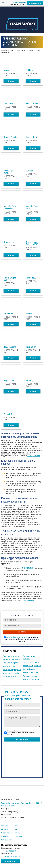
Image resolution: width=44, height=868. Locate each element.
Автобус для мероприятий (32, 666)
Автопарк (4, 826)
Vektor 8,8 (8, 414)
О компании (18, 836)
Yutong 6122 (31, 278)
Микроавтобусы (7, 833)
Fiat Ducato (30, 70)
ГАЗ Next (29, 171)
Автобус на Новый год (31, 673)
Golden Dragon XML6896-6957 (32, 243)
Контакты (17, 833)
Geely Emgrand (10, 347)
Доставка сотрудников (31, 662)
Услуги (16, 826)
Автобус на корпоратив (31, 679)
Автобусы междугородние (12, 670)
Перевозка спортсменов (11, 656)
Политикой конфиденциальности (18, 637)
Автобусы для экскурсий (12, 659)
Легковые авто (6, 840)
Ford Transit (8, 104)
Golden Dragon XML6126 (10, 279)
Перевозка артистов (30, 676)
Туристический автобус (11, 673)
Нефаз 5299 (9, 381)
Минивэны (5, 836)
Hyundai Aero (31, 137)
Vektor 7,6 (30, 381)
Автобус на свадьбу (10, 677)
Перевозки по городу (10, 663)
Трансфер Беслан (9, 666)
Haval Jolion (31, 347)
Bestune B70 (9, 314)
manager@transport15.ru (12, 856)
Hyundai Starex (32, 104)
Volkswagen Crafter (9, 172)
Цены (15, 829)
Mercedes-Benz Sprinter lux (10, 207)
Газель (6, 70)
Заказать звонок (35, 3)
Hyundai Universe (11, 242)
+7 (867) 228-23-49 (19, 2)
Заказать (11, 81)
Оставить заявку (22, 739)
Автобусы (5, 829)
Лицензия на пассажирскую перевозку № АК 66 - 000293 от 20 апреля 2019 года (22, 804)
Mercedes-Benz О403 (32, 207)
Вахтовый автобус (29, 669)
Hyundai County (10, 137)
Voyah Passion (32, 314)
